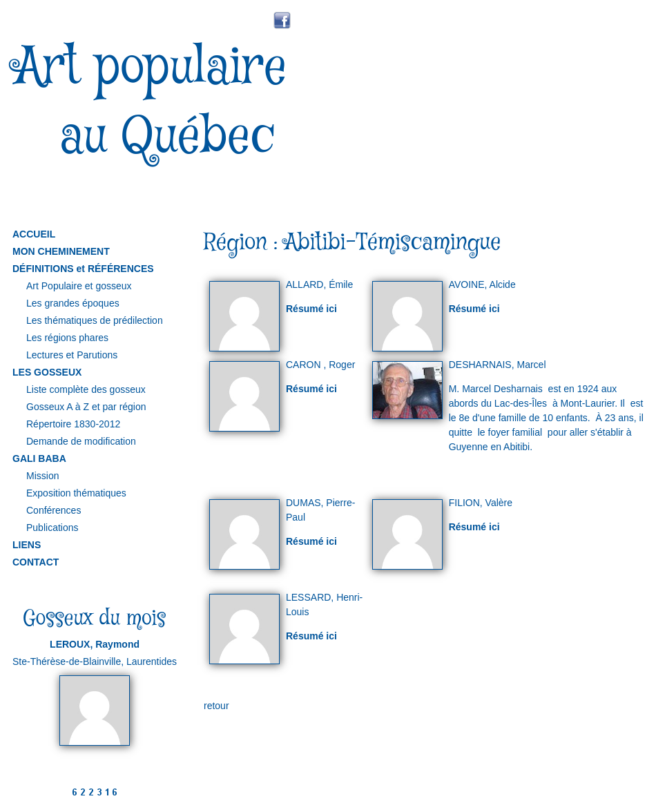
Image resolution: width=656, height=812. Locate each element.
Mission (42, 476)
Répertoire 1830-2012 (73, 424)
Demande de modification (81, 441)
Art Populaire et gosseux (79, 286)
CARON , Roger (320, 365)
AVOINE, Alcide (482, 284)
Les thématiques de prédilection (95, 320)
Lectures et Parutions (72, 355)
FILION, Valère (481, 503)
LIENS (27, 545)
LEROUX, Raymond (95, 644)
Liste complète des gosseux (86, 389)
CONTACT (36, 562)
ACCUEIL (34, 234)
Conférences (54, 510)
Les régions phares (67, 338)
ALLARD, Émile (319, 284)
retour (216, 706)
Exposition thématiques (76, 493)
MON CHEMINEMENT (61, 251)
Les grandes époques (73, 303)
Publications (52, 528)
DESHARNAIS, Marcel (498, 365)
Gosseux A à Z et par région (86, 407)
